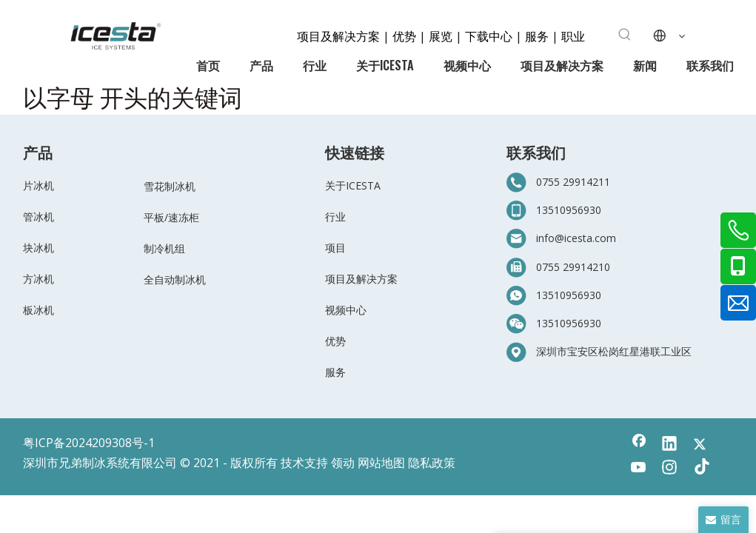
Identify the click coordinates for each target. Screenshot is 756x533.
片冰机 (39, 185)
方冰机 (39, 279)
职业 (573, 36)
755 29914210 (576, 267)
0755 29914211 (573, 182)
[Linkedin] (669, 445)
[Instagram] (669, 469)
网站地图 (381, 463)
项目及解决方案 (340, 36)
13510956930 (569, 210)
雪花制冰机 (170, 186)
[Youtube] (639, 469)
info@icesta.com (576, 238)
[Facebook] (639, 445)
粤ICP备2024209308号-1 (89, 443)
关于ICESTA (353, 185)
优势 (404, 36)
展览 (441, 36)
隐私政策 (432, 463)
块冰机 (39, 248)
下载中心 (489, 36)
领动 (343, 463)
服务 (538, 36)
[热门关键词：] (625, 35)
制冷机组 (164, 248)
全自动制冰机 (175, 279)
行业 (335, 217)
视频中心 (346, 310)
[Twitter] (700, 445)
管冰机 (39, 217)
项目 (335, 248)
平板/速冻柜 (171, 217)
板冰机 (39, 310)
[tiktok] (700, 469)
